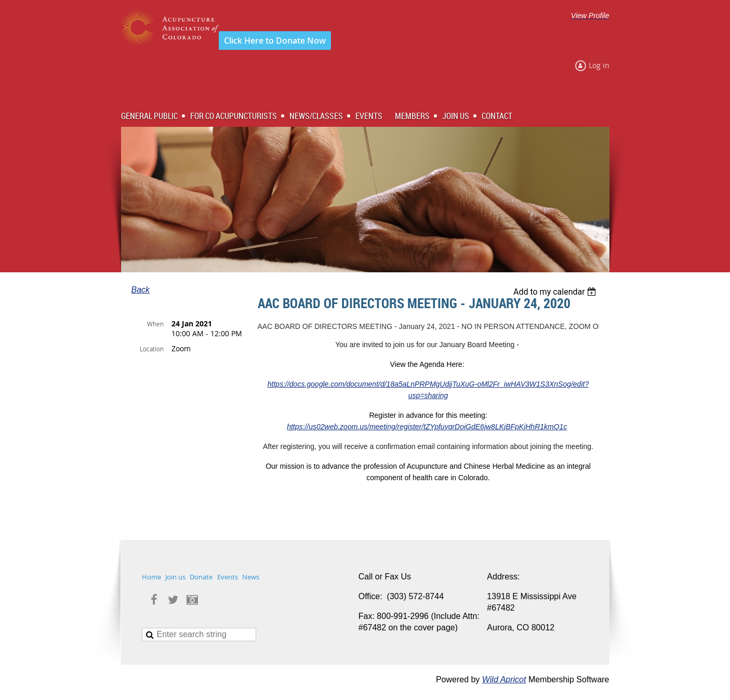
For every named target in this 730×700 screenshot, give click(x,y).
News (251, 577)
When (155, 324)
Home (151, 577)
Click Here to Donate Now (275, 41)
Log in (599, 65)
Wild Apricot (504, 679)
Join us (175, 577)
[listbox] (556, 292)
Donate (201, 577)
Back (141, 290)
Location (152, 349)
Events (228, 577)
